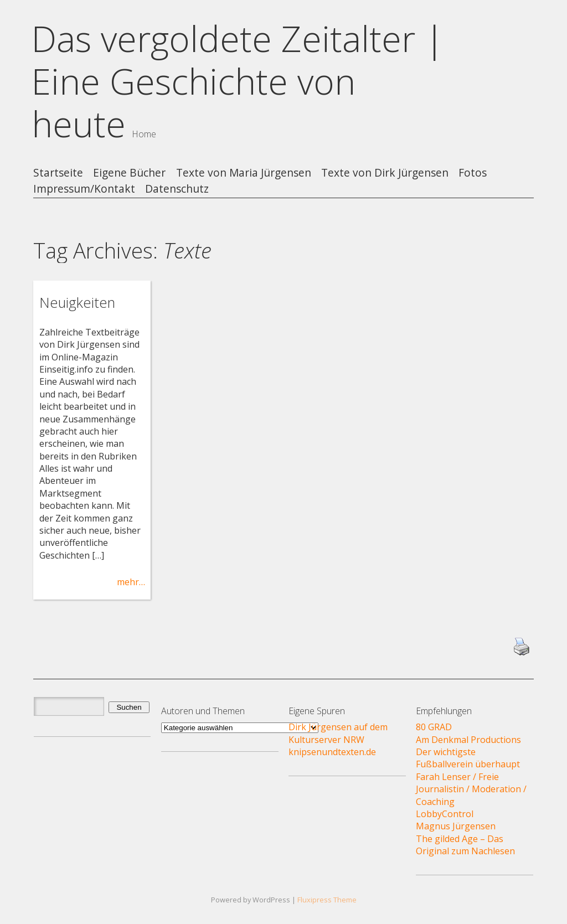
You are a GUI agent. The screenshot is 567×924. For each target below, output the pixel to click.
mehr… (131, 582)
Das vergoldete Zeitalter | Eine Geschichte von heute (238, 81)
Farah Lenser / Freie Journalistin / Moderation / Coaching (471, 789)
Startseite (58, 173)
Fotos (473, 173)
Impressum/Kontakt (84, 189)
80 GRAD (434, 727)
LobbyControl (445, 814)
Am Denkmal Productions (468, 740)
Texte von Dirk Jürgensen (385, 173)
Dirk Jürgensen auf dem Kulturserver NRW (338, 733)
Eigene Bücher (129, 173)
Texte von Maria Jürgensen (244, 173)
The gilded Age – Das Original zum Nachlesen (465, 845)
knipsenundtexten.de (332, 752)
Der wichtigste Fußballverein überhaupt (468, 758)
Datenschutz (177, 189)
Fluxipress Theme (327, 900)
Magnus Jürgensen (456, 826)
